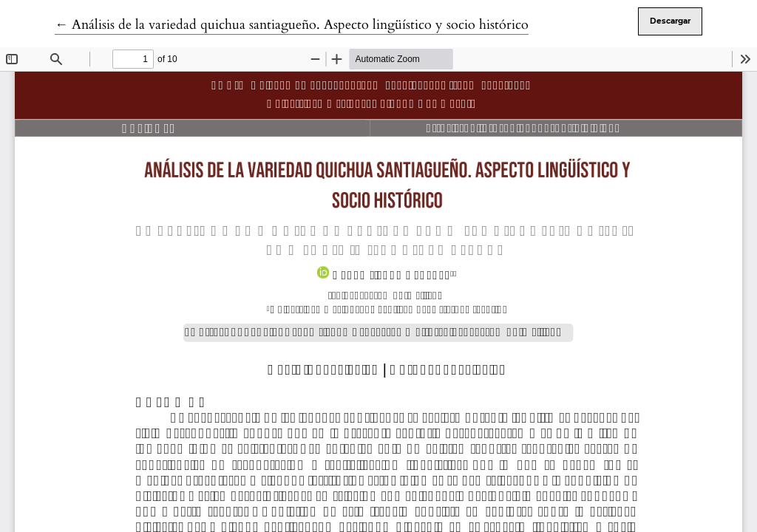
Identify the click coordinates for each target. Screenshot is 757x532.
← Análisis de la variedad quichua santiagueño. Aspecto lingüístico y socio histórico (292, 25)
